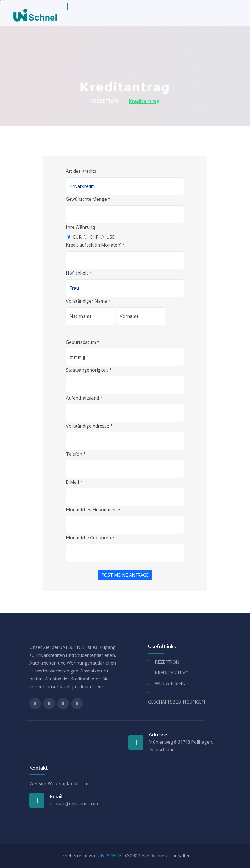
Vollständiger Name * (88, 301)
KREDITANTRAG (172, 673)
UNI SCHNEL (111, 856)
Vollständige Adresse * (89, 426)
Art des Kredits (81, 171)
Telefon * (76, 454)
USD (111, 237)
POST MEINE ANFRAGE (125, 575)
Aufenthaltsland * (84, 398)
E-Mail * (74, 482)
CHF (94, 237)
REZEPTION (104, 101)
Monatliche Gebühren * (90, 538)
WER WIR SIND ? (172, 683)
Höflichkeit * (79, 273)
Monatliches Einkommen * (93, 510)
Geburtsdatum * (83, 342)
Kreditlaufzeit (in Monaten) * (95, 245)
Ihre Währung (80, 227)
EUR (77, 237)
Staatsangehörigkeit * (89, 370)
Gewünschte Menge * (88, 199)
